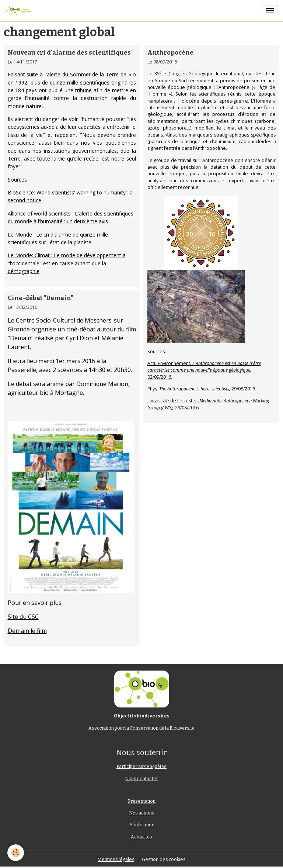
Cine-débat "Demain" (41, 298)
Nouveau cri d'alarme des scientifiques (69, 52)
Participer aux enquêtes (141, 767)
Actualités (141, 837)
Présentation (142, 801)
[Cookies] (16, 853)
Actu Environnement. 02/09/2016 (204, 370)
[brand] (20, 11)
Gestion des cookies (164, 859)
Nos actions (142, 813)
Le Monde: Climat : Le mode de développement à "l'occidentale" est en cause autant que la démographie (67, 263)
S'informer (142, 825)
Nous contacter (141, 779)
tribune (83, 90)
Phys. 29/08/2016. (202, 389)
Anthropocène (170, 52)
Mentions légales (116, 859)
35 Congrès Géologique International (199, 74)
